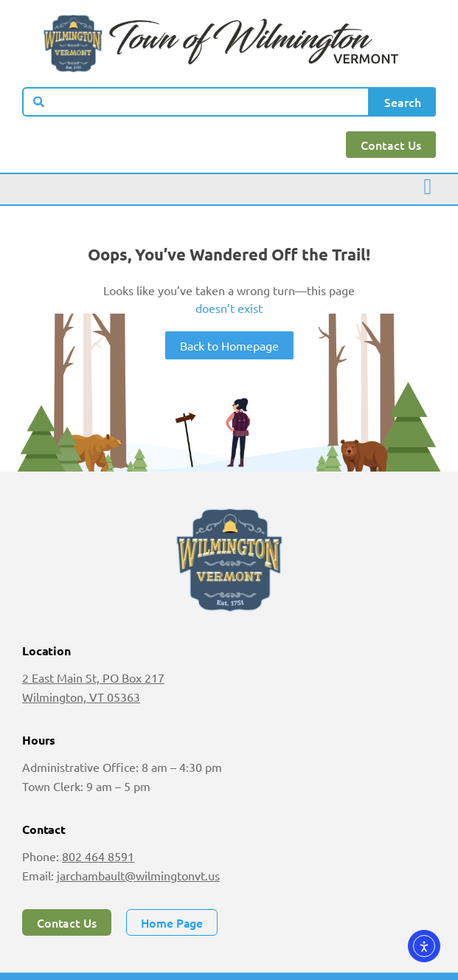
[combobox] (196, 102)
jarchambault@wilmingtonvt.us (138, 875)
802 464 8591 (98, 856)
